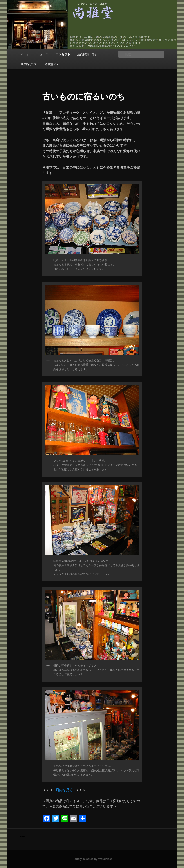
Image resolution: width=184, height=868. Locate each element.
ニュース (43, 54)
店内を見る (64, 790)
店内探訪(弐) (29, 64)
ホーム (25, 54)
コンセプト (63, 54)
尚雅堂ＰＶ (52, 64)
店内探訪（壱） (87, 54)
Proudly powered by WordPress (92, 859)
